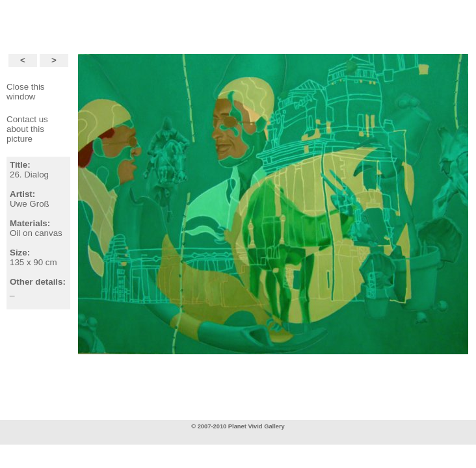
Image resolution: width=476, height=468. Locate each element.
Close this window (26, 92)
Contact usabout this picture (27, 129)
